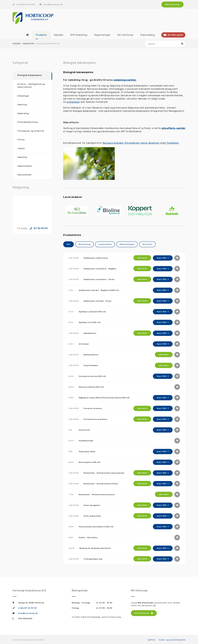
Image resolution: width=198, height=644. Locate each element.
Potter (21, 140)
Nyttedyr (147, 244)
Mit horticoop (144, 612)
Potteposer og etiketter (31, 131)
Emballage (23, 96)
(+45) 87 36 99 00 (24, 5)
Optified (151, 639)
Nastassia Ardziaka (113, 143)
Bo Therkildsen (171, 143)
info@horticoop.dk (51, 5)
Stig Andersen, (132, 143)
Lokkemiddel (105, 244)
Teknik (21, 148)
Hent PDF (162, 258)
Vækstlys (22, 157)
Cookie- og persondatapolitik (172, 639)
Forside (17, 44)
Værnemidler (25, 175)
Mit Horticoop (173, 5)
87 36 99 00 (39, 228)
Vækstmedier (25, 166)
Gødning (22, 105)
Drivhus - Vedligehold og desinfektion (31, 85)
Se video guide (173, 35)
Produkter (29, 44)
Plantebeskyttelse (28, 122)
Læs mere (142, 258)
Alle (68, 244)
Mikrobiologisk (127, 244)
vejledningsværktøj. (125, 80)
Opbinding (23, 113)
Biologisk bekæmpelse (29, 75)
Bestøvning (85, 244)
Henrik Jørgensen (150, 143)
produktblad (73, 102)
